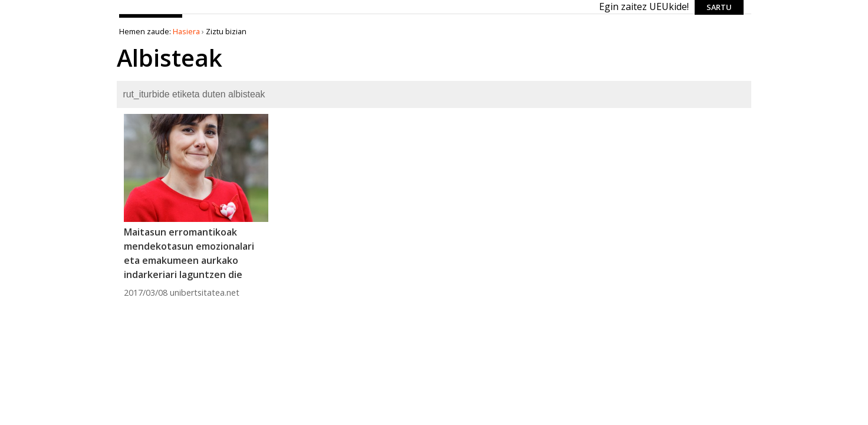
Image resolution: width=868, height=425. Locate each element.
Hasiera (186, 31)
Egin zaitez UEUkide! (644, 6)
